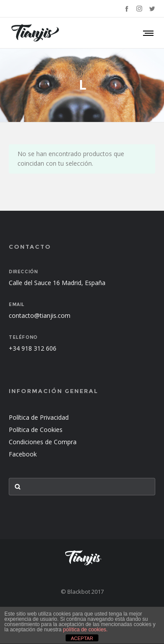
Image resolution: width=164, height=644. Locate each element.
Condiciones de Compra (43, 442)
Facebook (23, 454)
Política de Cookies (36, 430)
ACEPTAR (82, 638)
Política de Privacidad (39, 417)
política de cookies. (85, 630)
